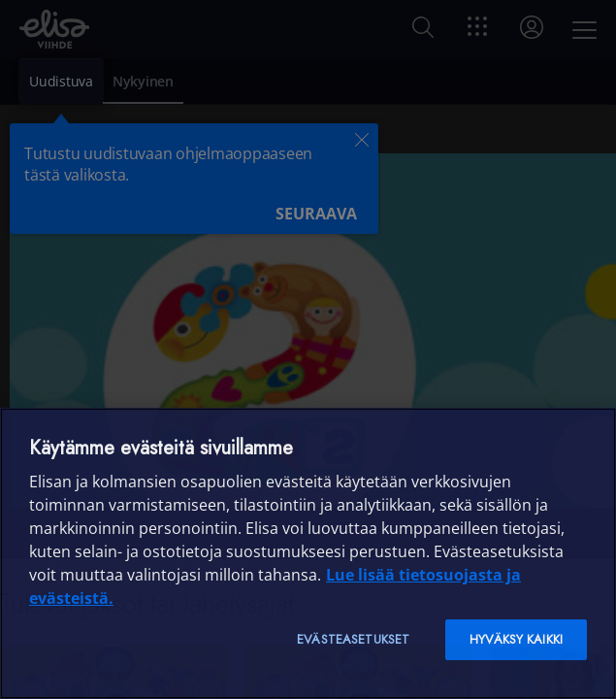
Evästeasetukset (353, 639)
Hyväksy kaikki (516, 639)
